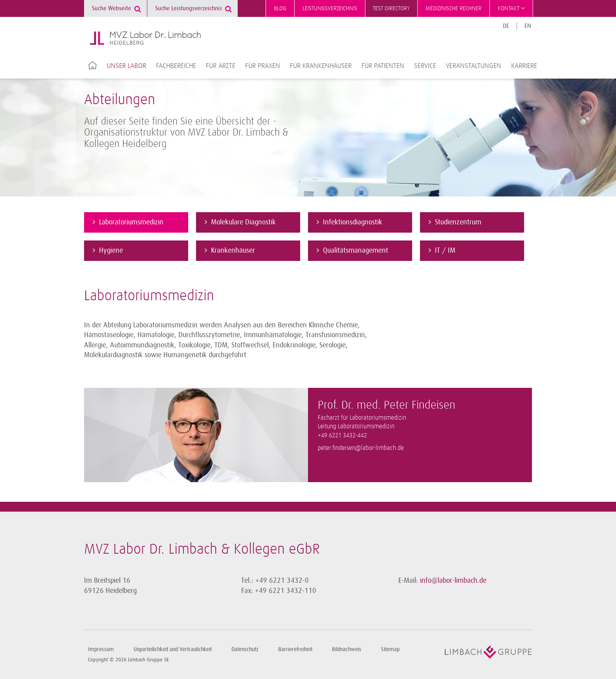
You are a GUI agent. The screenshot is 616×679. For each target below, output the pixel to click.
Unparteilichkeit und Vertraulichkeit (173, 649)
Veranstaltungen (474, 66)
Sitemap (390, 649)
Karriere (524, 66)
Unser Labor (126, 66)
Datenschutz (245, 649)
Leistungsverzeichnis (330, 8)
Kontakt (511, 8)
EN (528, 26)
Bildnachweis (347, 649)
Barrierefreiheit (295, 649)
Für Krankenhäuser (321, 66)
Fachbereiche (176, 66)
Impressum (101, 649)
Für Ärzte (221, 66)
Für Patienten (383, 66)
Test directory (391, 8)
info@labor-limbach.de (453, 580)
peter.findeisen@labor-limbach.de (361, 448)
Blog (280, 8)
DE (506, 26)
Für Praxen (263, 66)
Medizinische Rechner (454, 8)
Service (425, 66)
